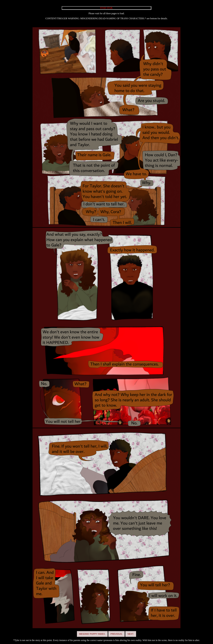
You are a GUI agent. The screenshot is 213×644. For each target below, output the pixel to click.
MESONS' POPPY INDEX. (92, 634)
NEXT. (131, 634)
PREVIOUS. (117, 634)
